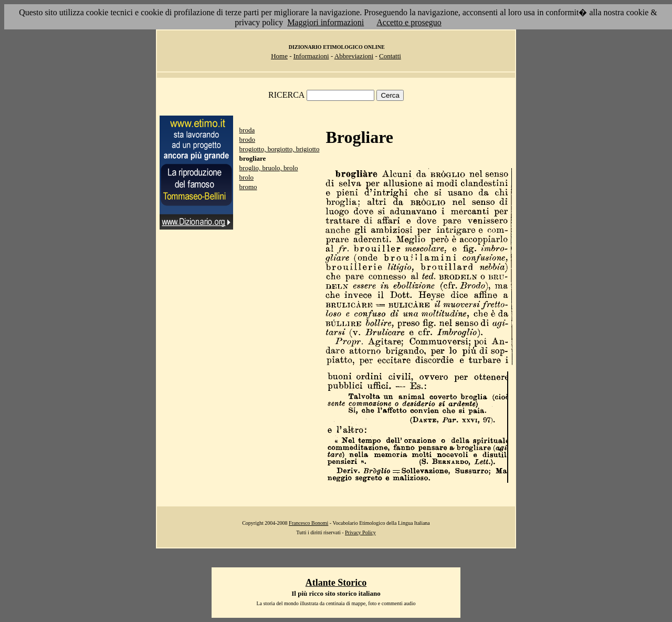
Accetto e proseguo (409, 22)
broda (247, 130)
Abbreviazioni (354, 56)
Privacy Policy (360, 532)
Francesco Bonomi (308, 523)
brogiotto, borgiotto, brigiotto (280, 149)
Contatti (390, 56)
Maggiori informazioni (325, 22)
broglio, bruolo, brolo (269, 168)
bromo (248, 187)
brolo (246, 177)
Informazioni (311, 56)
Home (279, 56)
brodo (247, 139)
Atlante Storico (336, 583)
